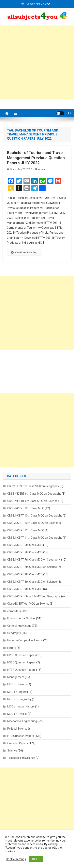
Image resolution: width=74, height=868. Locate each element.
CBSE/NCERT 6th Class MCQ (25, 545)
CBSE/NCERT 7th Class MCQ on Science (32, 567)
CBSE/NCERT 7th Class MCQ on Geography (34, 560)
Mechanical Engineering (22, 721)
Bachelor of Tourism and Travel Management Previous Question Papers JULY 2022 (36, 158)
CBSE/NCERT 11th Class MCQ (26, 530)
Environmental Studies (21, 618)
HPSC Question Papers (22, 655)
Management (16, 677)
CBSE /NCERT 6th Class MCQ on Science (32, 501)
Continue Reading (24, 252)
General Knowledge (19, 626)
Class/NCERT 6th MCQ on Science (28, 604)
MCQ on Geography (19, 699)
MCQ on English (17, 692)
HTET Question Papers (21, 670)
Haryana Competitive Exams (25, 640)
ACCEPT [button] (36, 859)
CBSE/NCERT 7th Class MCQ (25, 552)
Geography (14, 633)
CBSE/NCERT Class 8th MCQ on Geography (34, 596)
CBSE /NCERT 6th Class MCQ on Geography (34, 494)
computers (14, 611)
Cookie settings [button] (16, 859)
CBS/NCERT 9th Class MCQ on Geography (33, 486)
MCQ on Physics (17, 714)
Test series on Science (21, 758)
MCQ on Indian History (21, 706)
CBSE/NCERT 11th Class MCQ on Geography (35, 538)
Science (12, 751)
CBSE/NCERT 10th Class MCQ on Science (33, 523)
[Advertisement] (37, 62)
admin (42, 169)
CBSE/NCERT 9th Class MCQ (25, 589)
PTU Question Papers (21, 736)
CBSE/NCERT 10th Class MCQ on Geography (35, 516)
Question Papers (18, 743)
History (12, 648)
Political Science (17, 729)
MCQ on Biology (17, 684)
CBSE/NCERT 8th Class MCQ (25, 574)
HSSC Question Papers (22, 662)
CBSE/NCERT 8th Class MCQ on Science (32, 582)
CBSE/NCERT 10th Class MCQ (26, 508)
